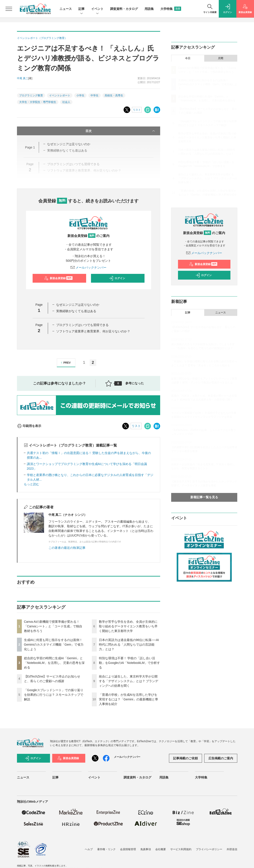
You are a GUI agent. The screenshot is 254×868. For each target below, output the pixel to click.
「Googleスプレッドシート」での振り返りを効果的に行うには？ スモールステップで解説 (54, 695)
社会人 (66, 102)
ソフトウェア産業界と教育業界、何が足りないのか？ (93, 331)
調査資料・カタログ (124, 9)
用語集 (149, 9)
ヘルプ (89, 849)
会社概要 (161, 849)
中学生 (95, 95)
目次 (121, 131)
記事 (82, 9)
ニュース (66, 9)
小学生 (80, 95)
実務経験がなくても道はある (76, 311)
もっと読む (32, 484)
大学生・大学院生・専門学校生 (38, 102)
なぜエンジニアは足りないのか (78, 305)
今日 (188, 58)
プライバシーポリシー (209, 849)
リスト (137, 110)
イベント (97, 9)
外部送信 (232, 849)
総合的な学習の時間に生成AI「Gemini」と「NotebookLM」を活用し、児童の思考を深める (54, 663)
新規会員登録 (58, 278)
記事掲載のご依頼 (185, 758)
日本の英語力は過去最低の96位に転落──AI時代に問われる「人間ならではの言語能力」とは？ (129, 645)
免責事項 (146, 849)
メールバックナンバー (89, 267)
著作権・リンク (106, 849)
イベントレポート (60, 95)
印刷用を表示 (29, 426)
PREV (65, 363)
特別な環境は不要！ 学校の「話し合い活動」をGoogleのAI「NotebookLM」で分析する (130, 663)
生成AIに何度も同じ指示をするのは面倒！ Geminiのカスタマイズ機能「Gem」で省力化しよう (54, 645)
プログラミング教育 (31, 95)
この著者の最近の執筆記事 (67, 548)
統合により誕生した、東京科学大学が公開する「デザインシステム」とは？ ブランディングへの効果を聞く (129, 681)
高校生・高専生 (114, 95)
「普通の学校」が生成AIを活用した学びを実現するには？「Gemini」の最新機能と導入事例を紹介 (128, 699)
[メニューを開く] (9, 9)
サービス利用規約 (181, 849)
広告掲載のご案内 (221, 758)
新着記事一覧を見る (204, 497)
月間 (221, 58)
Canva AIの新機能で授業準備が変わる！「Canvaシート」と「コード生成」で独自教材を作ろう (53, 626)
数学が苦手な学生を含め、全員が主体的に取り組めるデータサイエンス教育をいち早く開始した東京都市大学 (128, 626)
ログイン (117, 278)
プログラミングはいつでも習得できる (82, 325)
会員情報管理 (128, 849)
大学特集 (171, 9)
